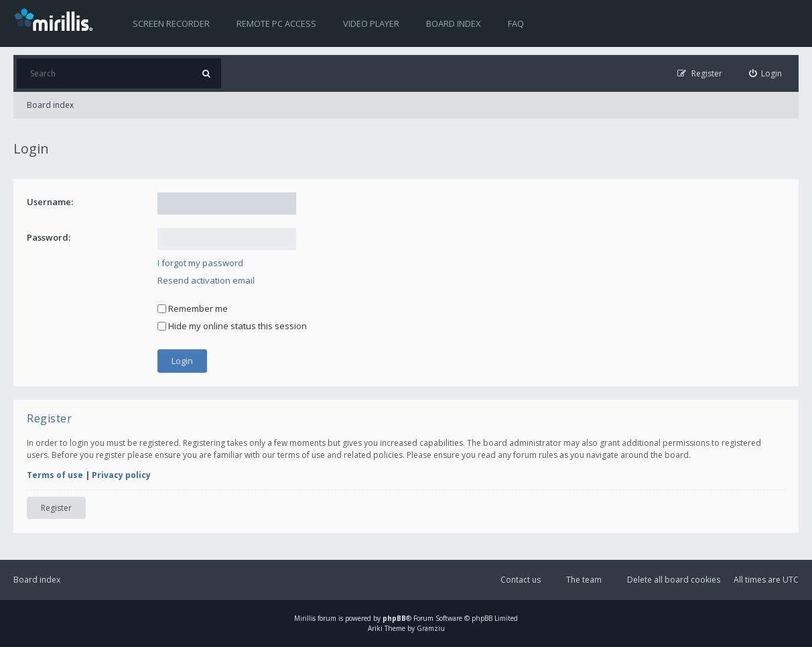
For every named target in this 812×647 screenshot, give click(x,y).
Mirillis (305, 618)
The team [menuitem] (584, 580)
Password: (49, 237)
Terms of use (55, 475)
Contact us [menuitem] (521, 580)
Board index (454, 23)
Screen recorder (171, 23)
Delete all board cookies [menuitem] (674, 580)
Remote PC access (276, 23)
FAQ (516, 23)
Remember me (193, 308)
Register (56, 508)
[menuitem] (766, 73)
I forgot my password (200, 263)
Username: (50, 202)
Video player (371, 23)
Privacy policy (121, 475)
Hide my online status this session (232, 326)
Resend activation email (206, 280)
